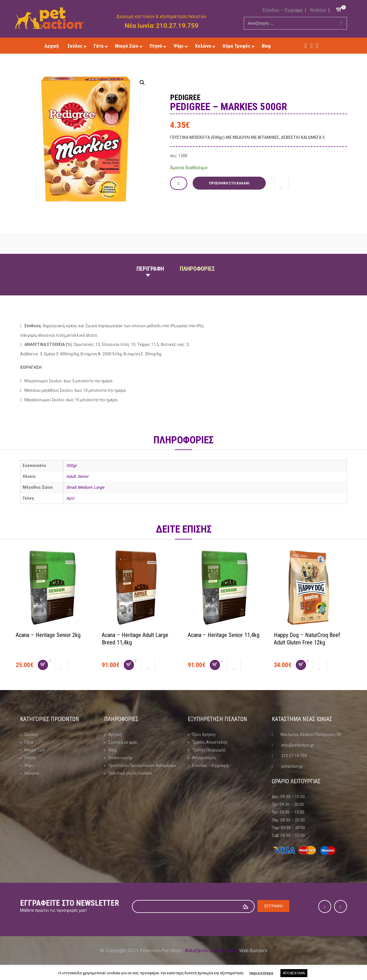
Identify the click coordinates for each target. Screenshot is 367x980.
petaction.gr (292, 766)
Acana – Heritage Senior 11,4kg (224, 635)
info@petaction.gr (298, 745)
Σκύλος (31, 734)
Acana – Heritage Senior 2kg (48, 635)
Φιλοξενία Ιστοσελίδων (211, 950)
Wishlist (318, 10)
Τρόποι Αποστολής (210, 742)
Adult (71, 476)
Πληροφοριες (197, 269)
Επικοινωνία (120, 758)
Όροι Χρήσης (204, 734)
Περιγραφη (150, 269)
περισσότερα (261, 973)
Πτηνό (30, 758)
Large (99, 487)
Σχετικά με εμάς (123, 742)
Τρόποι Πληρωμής (209, 750)
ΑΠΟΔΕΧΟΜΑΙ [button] (294, 973)
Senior (83, 476)
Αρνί (70, 498)
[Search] (341, 23)
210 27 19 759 (294, 756)
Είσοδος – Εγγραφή (282, 10)
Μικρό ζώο (35, 750)
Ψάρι (29, 765)
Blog (112, 750)
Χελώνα (32, 773)
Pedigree (186, 98)
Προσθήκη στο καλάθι (230, 183)
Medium (85, 487)
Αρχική (115, 734)
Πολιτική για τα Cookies (130, 773)
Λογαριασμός (204, 758)
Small (71, 487)
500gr (72, 465)
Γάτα (29, 742)
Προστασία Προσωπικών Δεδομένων (142, 765)
